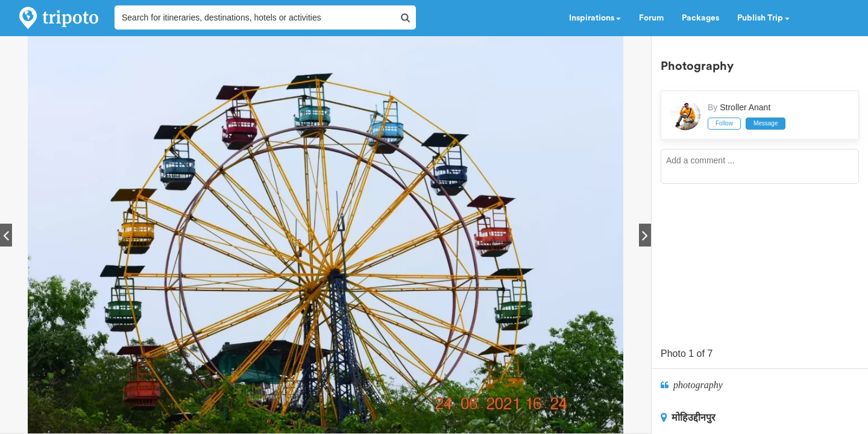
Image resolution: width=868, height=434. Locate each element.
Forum (651, 18)
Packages (700, 18)
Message (766, 123)
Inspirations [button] (595, 18)
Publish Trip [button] (763, 18)
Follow (724, 123)
